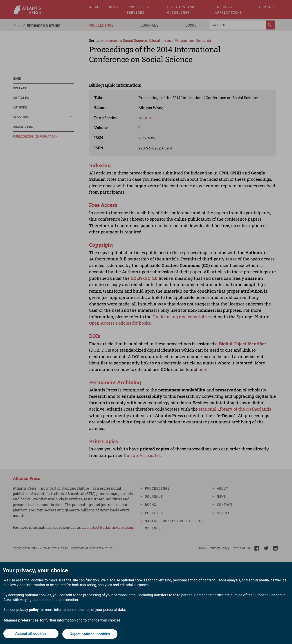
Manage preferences (21, 621)
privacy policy (28, 611)
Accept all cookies (31, 634)
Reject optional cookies (90, 634)
